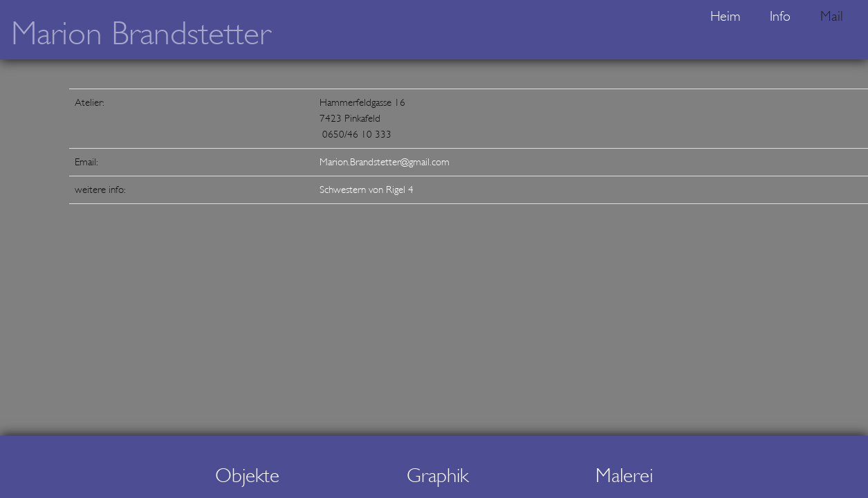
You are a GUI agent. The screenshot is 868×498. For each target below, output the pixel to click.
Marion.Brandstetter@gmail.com (385, 162)
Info (780, 16)
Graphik (437, 476)
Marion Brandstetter (141, 34)
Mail (832, 16)
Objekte (247, 476)
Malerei (624, 476)
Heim (725, 16)
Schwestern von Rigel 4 (367, 190)
